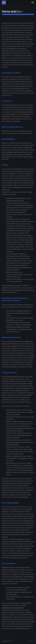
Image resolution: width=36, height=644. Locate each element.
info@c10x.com (6, 608)
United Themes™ (6, 642)
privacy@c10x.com (18, 608)
